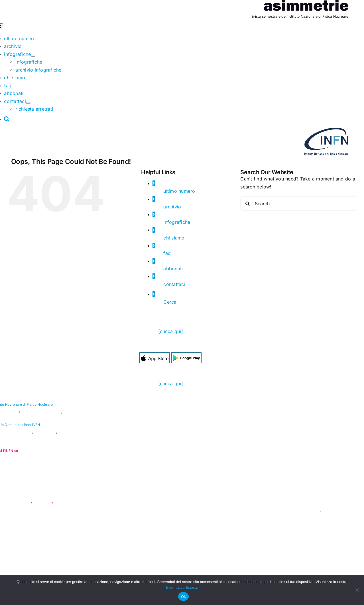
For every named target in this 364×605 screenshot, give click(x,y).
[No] (357, 590)
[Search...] (299, 204)
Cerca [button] (170, 302)
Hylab (344, 510)
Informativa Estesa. (182, 587)
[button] (7, 119)
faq (167, 253)
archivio (172, 207)
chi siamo (174, 238)
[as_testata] (306, 4)
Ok (183, 597)
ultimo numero (179, 191)
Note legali (62, 502)
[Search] (247, 204)
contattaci (174, 284)
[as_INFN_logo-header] (326, 131)
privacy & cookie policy (303, 510)
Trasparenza (43, 502)
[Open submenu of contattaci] (28, 103)
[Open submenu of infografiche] (33, 56)
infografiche (177, 222)
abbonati (173, 269)
